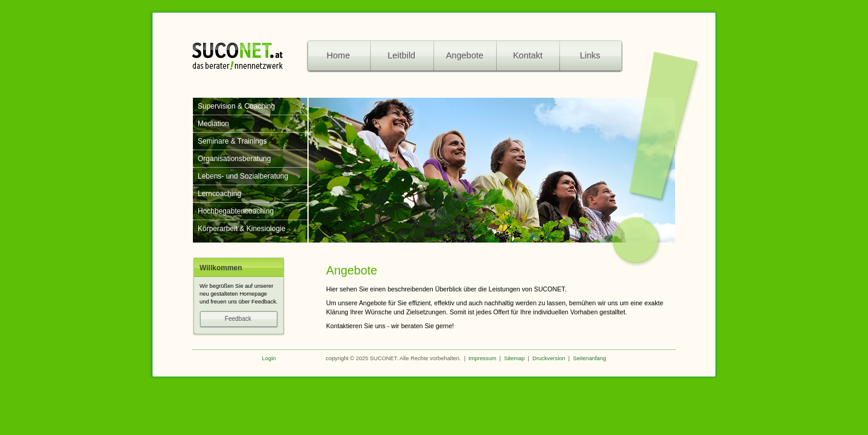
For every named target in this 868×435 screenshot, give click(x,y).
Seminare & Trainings (232, 141)
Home (338, 56)
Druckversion (549, 358)
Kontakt (528, 56)
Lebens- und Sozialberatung (243, 176)
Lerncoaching (219, 194)
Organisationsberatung (234, 159)
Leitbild (401, 56)
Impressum (482, 358)
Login (269, 358)
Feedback (251, 319)
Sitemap (514, 358)
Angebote (465, 56)
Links (581, 56)
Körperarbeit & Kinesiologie (241, 229)
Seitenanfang (589, 358)
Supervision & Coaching (236, 106)
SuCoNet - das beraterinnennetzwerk (237, 55)
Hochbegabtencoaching (236, 211)
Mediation (213, 124)
